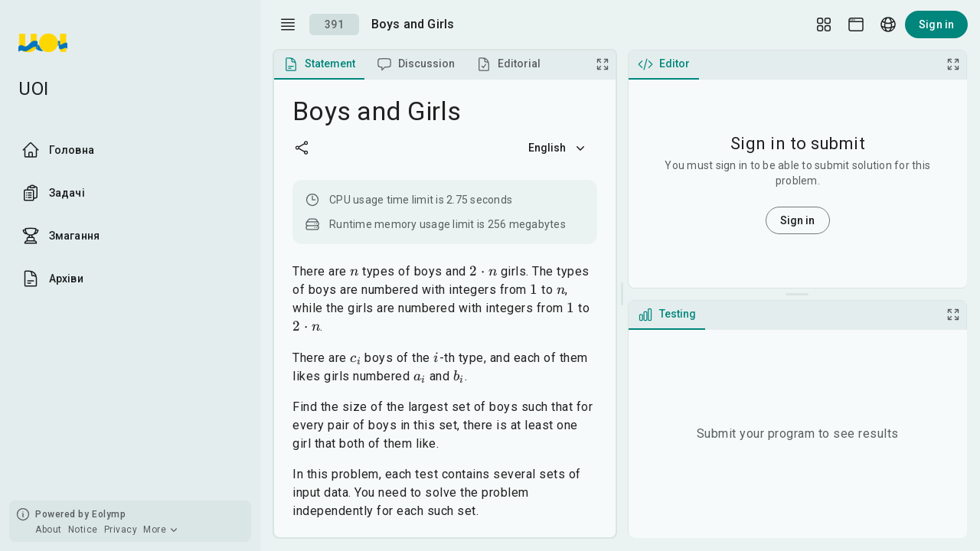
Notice (83, 530)
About (49, 530)
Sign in (936, 24)
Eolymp (109, 514)
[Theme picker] (856, 24)
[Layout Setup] (824, 24)
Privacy (121, 530)
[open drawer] (288, 24)
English (558, 148)
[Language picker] (888, 24)
